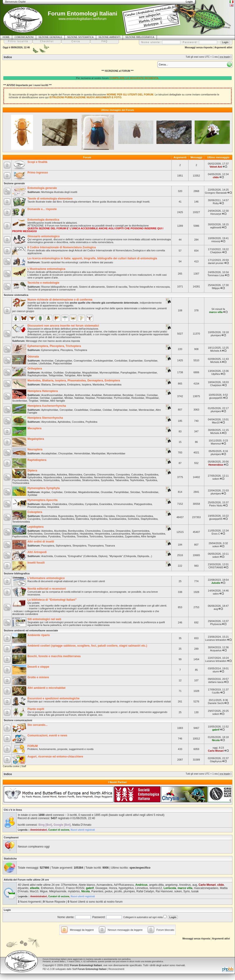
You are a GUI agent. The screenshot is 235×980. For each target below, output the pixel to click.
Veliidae (44, 401)
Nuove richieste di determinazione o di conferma (60, 300)
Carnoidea (89, 475)
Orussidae (107, 492)
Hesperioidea (102, 534)
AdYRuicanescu (124, 885)
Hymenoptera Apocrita (42, 500)
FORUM (33, 746)
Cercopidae (66, 410)
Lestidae (32, 363)
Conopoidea (123, 475)
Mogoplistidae (90, 373)
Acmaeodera (104, 885)
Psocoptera (48, 546)
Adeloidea (47, 531)
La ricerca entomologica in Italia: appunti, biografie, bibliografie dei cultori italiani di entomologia (92, 258)
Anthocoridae (83, 395)
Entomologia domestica (43, 220)
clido (216, 177)
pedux (109, 891)
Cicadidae (95, 410)
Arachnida (47, 556)
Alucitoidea (60, 531)
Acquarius (216, 650)
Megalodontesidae (89, 492)
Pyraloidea (54, 536)
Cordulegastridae (103, 361)
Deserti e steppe (38, 667)
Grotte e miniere (38, 677)
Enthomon (47, 888)
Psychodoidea (20, 480)
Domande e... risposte (42, 209)
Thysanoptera (96, 546)
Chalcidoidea (60, 504)
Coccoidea (78, 422)
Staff (24, 766)
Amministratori (39, 830)
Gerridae (45, 398)
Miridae (69, 398)
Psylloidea (91, 422)
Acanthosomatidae (52, 395)
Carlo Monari (216, 751)
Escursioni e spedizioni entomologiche (53, 698)
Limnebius (142, 888)
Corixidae (152, 395)
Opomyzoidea (148, 477)
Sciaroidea (36, 480)
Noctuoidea (159, 534)
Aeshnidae (47, 361)
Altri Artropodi (37, 552)
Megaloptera (36, 439)
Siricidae (135, 492)
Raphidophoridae (37, 375)
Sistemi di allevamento (92, 287)
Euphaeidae (136, 361)
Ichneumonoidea (123, 504)
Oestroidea (132, 477)
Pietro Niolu (216, 505)
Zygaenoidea (132, 536)
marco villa (216, 312)
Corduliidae (121, 361)
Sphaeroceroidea (71, 480)
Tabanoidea (122, 480)
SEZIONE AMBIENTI (109, 37)
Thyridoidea (68, 536)
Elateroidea (82, 519)
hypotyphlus (126, 888)
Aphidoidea (64, 422)
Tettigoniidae (56, 375)
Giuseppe (101, 888)
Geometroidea (52, 534)
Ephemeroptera (50, 350)
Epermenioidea (140, 531)
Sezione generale (14, 183)
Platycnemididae (63, 363)
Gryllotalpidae (73, 373)
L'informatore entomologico (46, 578)
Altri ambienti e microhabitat (46, 688)
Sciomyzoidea (51, 480)
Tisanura (110, 546)
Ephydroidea (35, 477)
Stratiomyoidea (91, 480)
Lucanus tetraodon (216, 640)
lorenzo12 (156, 888)
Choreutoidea (93, 531)
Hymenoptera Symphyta (44, 488)
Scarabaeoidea (117, 519)
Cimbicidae (70, 492)
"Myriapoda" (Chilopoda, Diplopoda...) (130, 556)
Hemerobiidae (82, 453)
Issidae (133, 410)
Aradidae (97, 395)
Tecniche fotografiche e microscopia (149, 287)
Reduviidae (138, 398)
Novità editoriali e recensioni (47, 589)
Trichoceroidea (21, 483)
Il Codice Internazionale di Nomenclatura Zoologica (62, 247)
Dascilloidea (67, 519)
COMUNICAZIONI (24, 37)
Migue (44, 891)
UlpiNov (216, 374)
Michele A (216, 351)
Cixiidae (107, 410)
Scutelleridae (20, 401)
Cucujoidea (34, 519)
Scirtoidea (134, 519)
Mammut (216, 444)
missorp (216, 241)
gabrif (216, 730)
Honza (113, 888)
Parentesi (97, 891)
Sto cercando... (38, 725)
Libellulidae (45, 363)
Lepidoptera (36, 527)
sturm (216, 671)
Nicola (216, 740)
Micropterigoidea (141, 534)
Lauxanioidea (71, 477)
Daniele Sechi (216, 703)
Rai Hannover (164, 891)
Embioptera (74, 384)
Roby (216, 203)
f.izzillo (216, 693)
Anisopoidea (48, 475)
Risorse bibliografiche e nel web (59, 287)
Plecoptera (67, 350)
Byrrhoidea (81, 516)
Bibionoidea (76, 475)
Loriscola (170, 888)
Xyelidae (32, 495)
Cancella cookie (11, 766)
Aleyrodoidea (49, 422)
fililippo (216, 288)
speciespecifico (140, 868)
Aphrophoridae (50, 410)
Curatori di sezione (59, 830)
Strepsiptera (79, 546)
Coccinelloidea (145, 516)
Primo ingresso (38, 173)
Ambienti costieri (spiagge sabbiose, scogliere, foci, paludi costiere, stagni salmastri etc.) (87, 646)
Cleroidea (109, 516)
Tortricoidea (96, 536)
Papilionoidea (20, 536)
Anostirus (185, 885)
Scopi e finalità (37, 162)
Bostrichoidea (49, 516)
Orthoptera (35, 369)
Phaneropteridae (147, 373)
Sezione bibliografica (17, 573)
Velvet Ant (216, 167)
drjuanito (23, 888)
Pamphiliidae (121, 492)
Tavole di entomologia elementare (50, 199)
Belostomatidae (112, 395)
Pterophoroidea (38, 536)
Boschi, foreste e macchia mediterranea (54, 656)
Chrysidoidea (76, 504)
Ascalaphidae (49, 453)
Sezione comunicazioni (18, 720)
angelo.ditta (156, 885)
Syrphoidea (107, 480)
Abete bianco (87, 885)
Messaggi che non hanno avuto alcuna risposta (53, 341)
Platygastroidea (143, 504)
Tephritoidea (137, 480)
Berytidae (128, 395)
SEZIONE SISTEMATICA (80, 37)
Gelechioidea (35, 534)
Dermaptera (59, 384)
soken (216, 479)
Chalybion (216, 252)
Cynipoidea (91, 504)
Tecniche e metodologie (43, 283)
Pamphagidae (129, 373)
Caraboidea (96, 516)
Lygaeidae (57, 398)
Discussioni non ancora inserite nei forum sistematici (63, 326)
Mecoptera (34, 428)
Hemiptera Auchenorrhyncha (47, 406)
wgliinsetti (216, 227)
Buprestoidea (66, 516)
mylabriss (74, 891)
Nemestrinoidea (103, 477)
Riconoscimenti (116, 969)
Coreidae (140, 395)
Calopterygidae (64, 361)
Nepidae (90, 398)
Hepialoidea (87, 534)
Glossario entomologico (44, 236)
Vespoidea (53, 507)
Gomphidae (151, 361)
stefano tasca (216, 682)
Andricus (141, 885)
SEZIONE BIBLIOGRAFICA (140, 37)
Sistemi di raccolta (117, 287)
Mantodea (98, 384)
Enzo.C (216, 534)
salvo (216, 594)
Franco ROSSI (75, 888)
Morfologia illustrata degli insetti (59, 192)
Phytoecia (216, 624)
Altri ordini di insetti (41, 542)
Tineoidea (82, 536)
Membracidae (146, 410)
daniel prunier (216, 263)
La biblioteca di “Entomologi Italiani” (52, 600)
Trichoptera (81, 350)
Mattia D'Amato (82, 825)
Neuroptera (35, 449)
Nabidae (79, 398)
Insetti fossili (36, 563)
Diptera (32, 471)
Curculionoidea (50, 519)
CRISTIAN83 (216, 567)
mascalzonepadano (206, 888)
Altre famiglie (84, 375)
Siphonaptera (63, 546)
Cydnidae (33, 398)
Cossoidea (108, 531)
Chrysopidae (65, 453)
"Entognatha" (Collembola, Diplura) (87, 556)
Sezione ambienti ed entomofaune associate (31, 630)
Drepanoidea (123, 531)
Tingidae (34, 401)
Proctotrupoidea (37, 507)
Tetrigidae (70, 375)
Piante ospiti (36, 709)
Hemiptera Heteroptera (43, 391)
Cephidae (57, 492)
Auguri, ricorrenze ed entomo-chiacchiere (55, 757)
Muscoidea (86, 477)
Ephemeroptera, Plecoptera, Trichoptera (54, 346)
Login (7, 910)
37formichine (69, 885)
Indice (8, 57)
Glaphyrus (216, 761)
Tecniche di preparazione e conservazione (51, 290)
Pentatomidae (104, 398)
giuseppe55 (216, 398)
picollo (118, 891)
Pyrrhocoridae (122, 398)
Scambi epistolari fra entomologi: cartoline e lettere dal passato (77, 262)
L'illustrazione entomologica (46, 269)
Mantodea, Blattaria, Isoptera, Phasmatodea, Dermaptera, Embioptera (74, 381)
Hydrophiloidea (99, 519)
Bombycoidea (76, 531)
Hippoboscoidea (53, 477)
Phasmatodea (114, 384)
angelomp (171, 885)
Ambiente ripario (39, 635)
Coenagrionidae (83, 361)
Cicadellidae (81, 410)
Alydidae (69, 395)
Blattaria (46, 384)
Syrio (187, 891)
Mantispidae (98, 453)
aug (216, 609)
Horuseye (216, 214)
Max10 (216, 422)
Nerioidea (119, 477)
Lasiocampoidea (121, 534)
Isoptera (87, 384)
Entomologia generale (42, 188)
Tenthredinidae (150, 492)
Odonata (33, 357)
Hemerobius (216, 465)
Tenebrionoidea (21, 522)
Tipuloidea (151, 480)
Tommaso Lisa (216, 275)
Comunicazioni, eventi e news (47, 735)
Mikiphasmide (58, 891)
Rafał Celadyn (145, 891)
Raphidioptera (37, 460)
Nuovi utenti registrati (83, 830)
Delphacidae (120, 410)
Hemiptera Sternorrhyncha (45, 418)
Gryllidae (59, 373)
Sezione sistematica (16, 295)
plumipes (216, 335)
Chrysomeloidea (125, 516)
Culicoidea (137, 475)
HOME (6, 37)
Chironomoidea (106, 475)
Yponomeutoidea (114, 536)
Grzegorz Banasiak (216, 193)
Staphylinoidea (149, 519)
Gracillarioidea (70, 534)
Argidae (46, 492)
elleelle (35, 888)
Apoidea (46, 504)
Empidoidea (152, 475)
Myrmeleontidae (116, 453)
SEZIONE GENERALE (50, 37)
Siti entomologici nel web (44, 619)
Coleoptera (35, 512)
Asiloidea (62, 475)
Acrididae (47, 373)
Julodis (216, 583)
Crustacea (60, 556)
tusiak (195, 891)
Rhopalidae (152, 398)
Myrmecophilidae (109, 373)
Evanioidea (106, 504)
